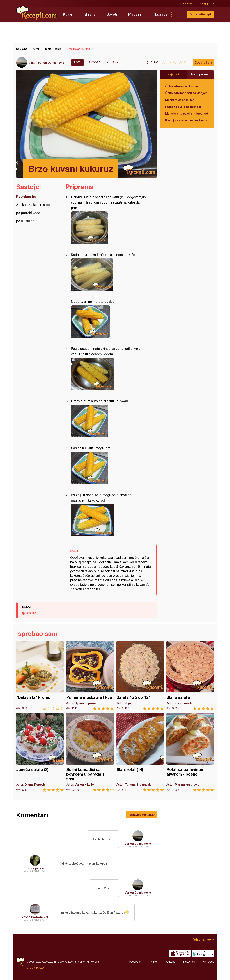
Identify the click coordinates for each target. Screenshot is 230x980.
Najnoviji (173, 74)
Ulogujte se (207, 4)
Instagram (189, 962)
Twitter (153, 962)
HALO (40, 968)
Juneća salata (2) (40, 752)
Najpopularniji (201, 74)
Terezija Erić (35, 868)
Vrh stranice (202, 939)
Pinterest (208, 962)
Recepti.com (37, 13)
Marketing (83, 962)
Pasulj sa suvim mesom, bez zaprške (187, 120)
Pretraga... (178, 14)
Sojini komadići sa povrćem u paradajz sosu (90, 752)
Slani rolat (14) (140, 752)
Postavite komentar (141, 815)
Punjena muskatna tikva (90, 676)
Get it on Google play (203, 953)
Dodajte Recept (200, 14)
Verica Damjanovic (51, 63)
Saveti (112, 14)
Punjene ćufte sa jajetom (183, 107)
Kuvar (68, 14)
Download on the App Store (180, 953)
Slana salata (190, 676)
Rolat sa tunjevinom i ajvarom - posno (190, 752)
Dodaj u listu (203, 62)
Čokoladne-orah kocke (182, 86)
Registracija (190, 4)
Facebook (135, 962)
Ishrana (89, 14)
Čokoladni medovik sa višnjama (187, 93)
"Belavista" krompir (40, 676)
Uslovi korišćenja (67, 962)
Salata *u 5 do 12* (140, 676)
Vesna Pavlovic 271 (35, 917)
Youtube (170, 962)
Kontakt (95, 962)
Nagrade (160, 14)
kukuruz (31, 613)
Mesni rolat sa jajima (180, 100)
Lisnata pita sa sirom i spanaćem (187, 113)
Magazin (135, 14)
